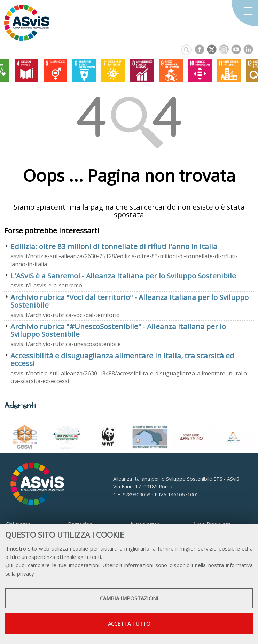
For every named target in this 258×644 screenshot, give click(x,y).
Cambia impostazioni (129, 598)
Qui (9, 565)
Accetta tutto (129, 623)
